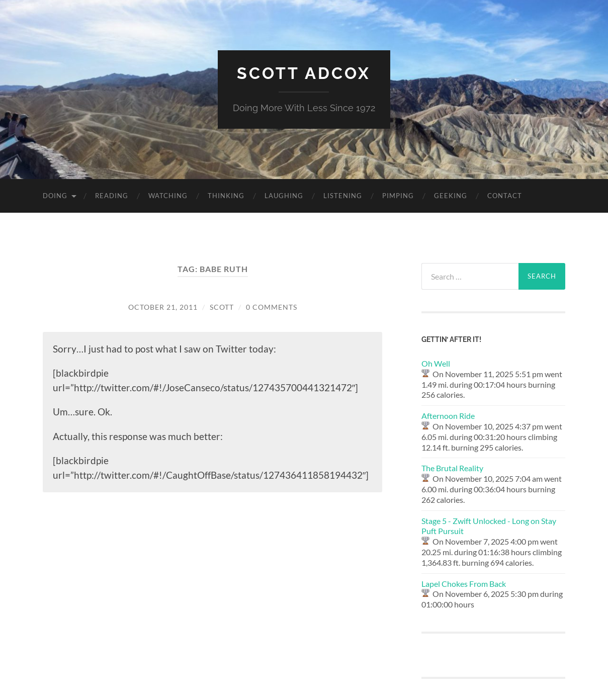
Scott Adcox (304, 73)
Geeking (451, 196)
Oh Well (436, 363)
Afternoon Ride (448, 416)
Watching (168, 196)
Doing (55, 196)
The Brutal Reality (452, 468)
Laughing (284, 196)
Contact (505, 196)
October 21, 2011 (163, 307)
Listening (343, 196)
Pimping (398, 196)
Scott (222, 307)
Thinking (226, 196)
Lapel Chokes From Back (464, 584)
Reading (112, 196)
